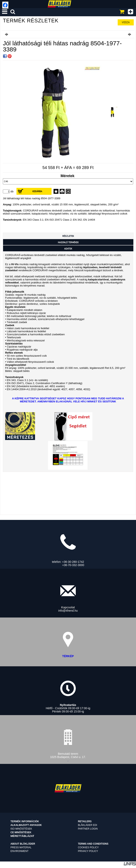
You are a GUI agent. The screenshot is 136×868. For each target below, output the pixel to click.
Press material (21, 847)
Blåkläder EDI (88, 825)
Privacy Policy (88, 851)
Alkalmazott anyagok (26, 825)
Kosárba (37, 191)
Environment (20, 851)
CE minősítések (21, 832)
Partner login (88, 829)
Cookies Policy (88, 847)
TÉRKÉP (68, 656)
